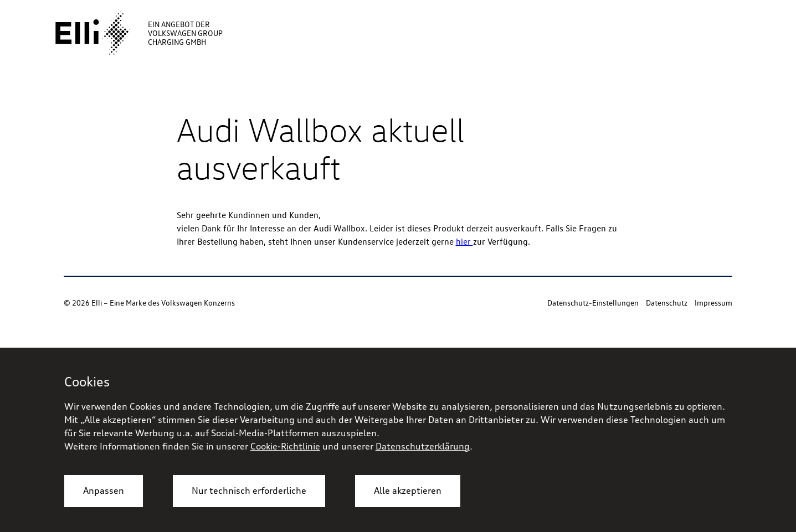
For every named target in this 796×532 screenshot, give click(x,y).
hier (464, 241)
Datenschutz (667, 303)
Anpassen (104, 490)
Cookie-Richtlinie (285, 446)
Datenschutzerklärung (423, 446)
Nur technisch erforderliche (249, 490)
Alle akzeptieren (408, 490)
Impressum (713, 303)
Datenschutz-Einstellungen (593, 303)
